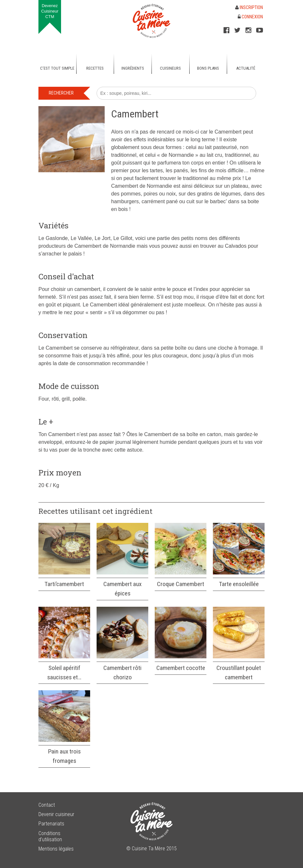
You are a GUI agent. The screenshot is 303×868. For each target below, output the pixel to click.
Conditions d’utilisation (50, 836)
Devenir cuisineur (56, 814)
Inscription (249, 7)
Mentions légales (56, 849)
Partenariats (51, 824)
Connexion (250, 17)
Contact (47, 805)
